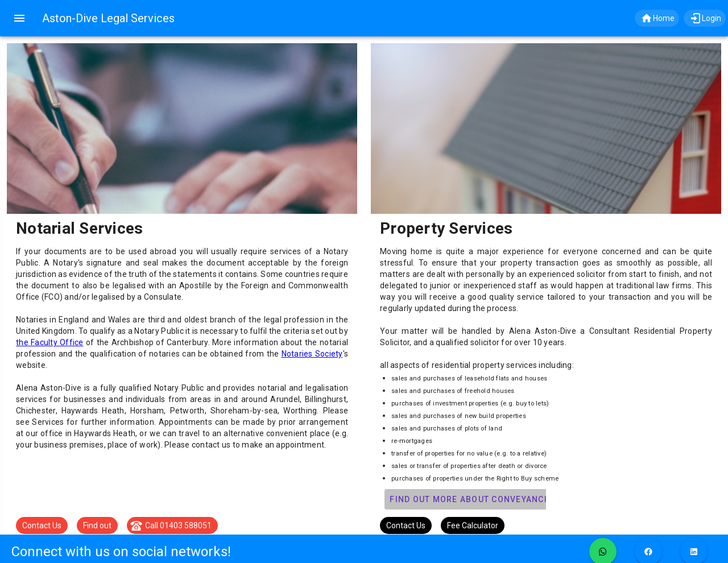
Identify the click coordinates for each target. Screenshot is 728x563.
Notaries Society (312, 354)
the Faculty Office (50, 342)
